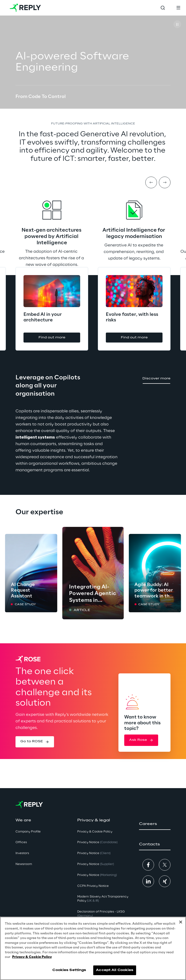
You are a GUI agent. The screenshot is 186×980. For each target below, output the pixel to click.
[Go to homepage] (25, 8)
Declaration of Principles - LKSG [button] (101, 914)
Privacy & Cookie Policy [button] (95, 832)
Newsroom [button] (24, 864)
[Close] (181, 922)
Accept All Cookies (115, 970)
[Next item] (165, 182)
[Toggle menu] (178, 8)
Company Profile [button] (28, 832)
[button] (64, 338)
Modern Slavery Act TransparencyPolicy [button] (103, 899)
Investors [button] (22, 853)
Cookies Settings (69, 970)
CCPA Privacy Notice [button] (93, 886)
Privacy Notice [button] (97, 842)
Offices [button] (21, 842)
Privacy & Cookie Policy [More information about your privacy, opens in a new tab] (32, 957)
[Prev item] (151, 182)
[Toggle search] (163, 8)
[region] (93, 948)
